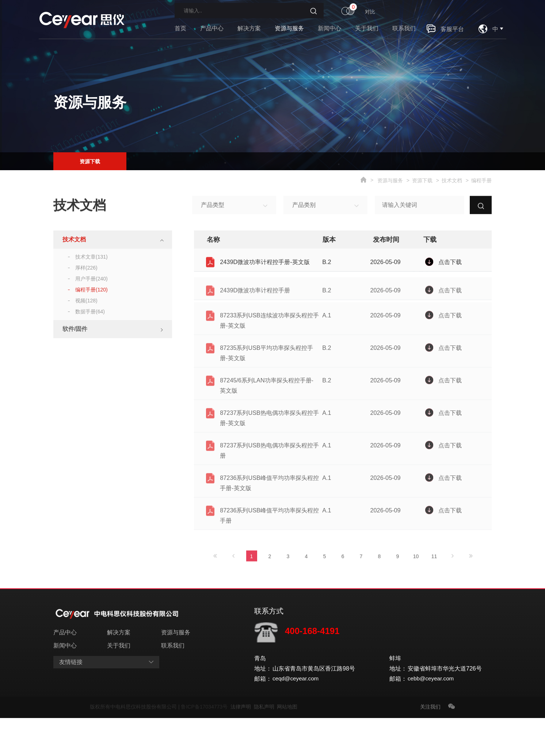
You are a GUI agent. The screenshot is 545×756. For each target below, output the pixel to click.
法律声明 (242, 745)
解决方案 (249, 28)
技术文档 (452, 180)
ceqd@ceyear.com (297, 717)
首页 (180, 28)
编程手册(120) (92, 290)
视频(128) (86, 301)
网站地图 (287, 745)
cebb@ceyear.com (432, 717)
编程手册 (481, 180)
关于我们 (367, 28)
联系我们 (404, 28)
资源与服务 (289, 28)
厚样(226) (86, 268)
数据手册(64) (90, 312)
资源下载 (90, 160)
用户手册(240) (92, 279)
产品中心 (212, 28)
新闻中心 (329, 28)
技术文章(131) (92, 257)
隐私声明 (266, 745)
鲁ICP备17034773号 (205, 745)
